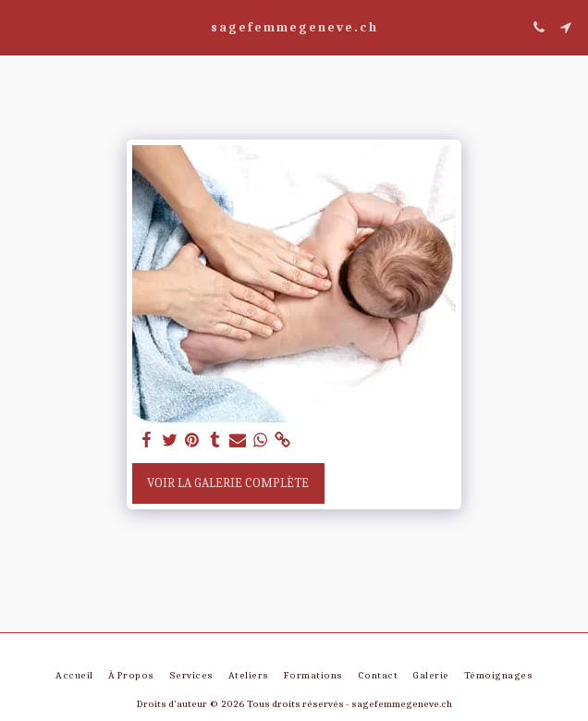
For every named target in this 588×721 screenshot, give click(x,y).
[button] (20, 26)
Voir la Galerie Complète (228, 483)
